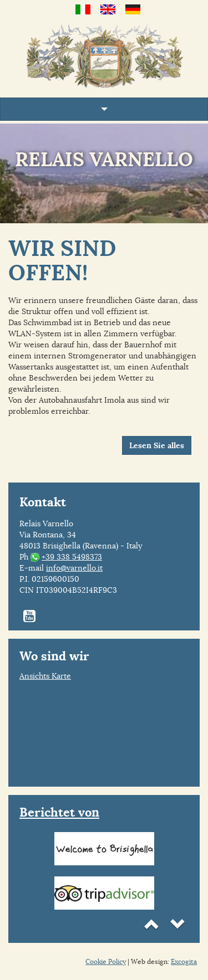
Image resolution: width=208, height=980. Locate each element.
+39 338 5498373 (72, 557)
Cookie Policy (106, 961)
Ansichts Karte (45, 676)
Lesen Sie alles (157, 445)
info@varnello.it (74, 568)
